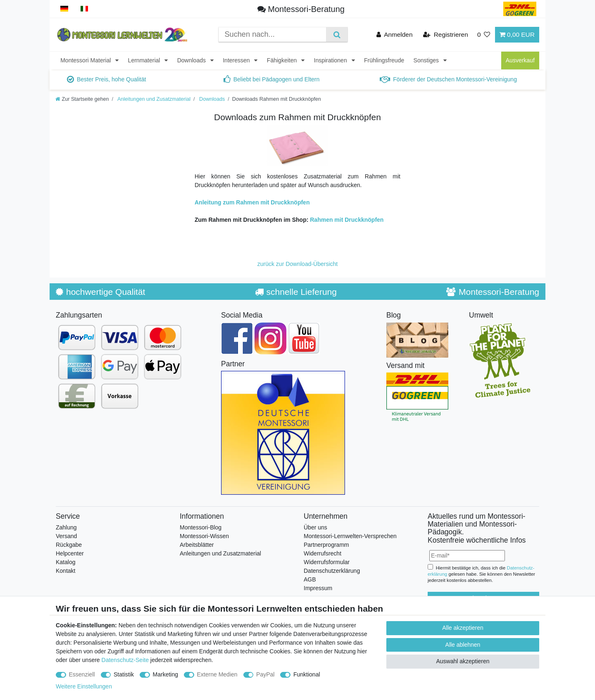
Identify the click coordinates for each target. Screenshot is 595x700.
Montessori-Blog (201, 527)
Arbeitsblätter (197, 545)
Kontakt (65, 571)
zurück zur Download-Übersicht (298, 264)
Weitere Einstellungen (84, 686)
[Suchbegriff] (272, 34)
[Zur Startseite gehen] (82, 99)
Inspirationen (331, 60)
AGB (310, 579)
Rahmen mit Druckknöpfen (347, 220)
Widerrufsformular (327, 562)
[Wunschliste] (484, 34)
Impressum (318, 588)
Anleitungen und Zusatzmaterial (153, 99)
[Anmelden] (395, 34)
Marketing (165, 674)
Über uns (315, 527)
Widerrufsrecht (322, 553)
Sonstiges (427, 60)
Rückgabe (69, 545)
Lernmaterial (145, 60)
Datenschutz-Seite (125, 660)
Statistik (124, 674)
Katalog (65, 562)
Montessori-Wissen (204, 536)
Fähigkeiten (283, 60)
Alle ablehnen (463, 645)
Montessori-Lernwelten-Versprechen (350, 536)
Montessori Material (86, 60)
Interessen (237, 60)
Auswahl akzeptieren (463, 661)
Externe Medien (217, 674)
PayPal (265, 674)
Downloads (192, 60)
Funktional (307, 674)
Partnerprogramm (326, 545)
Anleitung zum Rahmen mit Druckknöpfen (252, 202)
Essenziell (82, 674)
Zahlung (66, 527)
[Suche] (337, 34)
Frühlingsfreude (384, 60)
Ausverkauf (520, 60)
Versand (66, 536)
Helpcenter (70, 553)
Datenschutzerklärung (332, 571)
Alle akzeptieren (463, 628)
